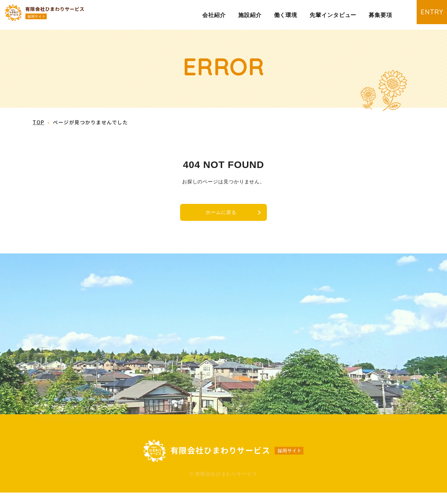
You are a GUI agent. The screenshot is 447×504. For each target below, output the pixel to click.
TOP (39, 122)
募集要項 (380, 15)
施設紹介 (250, 15)
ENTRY (426, 15)
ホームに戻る (220, 214)
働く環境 (286, 15)
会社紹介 (214, 15)
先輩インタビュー (333, 15)
